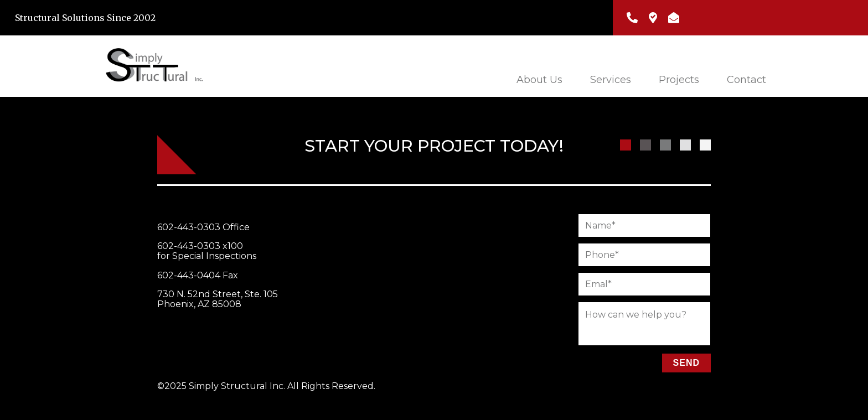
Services (611, 80)
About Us (539, 80)
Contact (746, 80)
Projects (679, 80)
